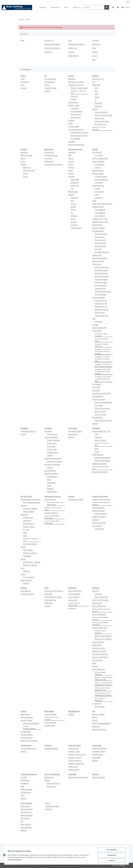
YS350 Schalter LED (101, 316)
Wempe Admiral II (53, 783)
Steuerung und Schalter (79, 135)
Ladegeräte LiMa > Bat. (100, 222)
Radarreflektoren (50, 722)
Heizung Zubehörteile (76, 499)
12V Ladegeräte (100, 210)
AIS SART (24, 777)
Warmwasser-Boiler (75, 431)
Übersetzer (99, 594)
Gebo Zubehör (76, 117)
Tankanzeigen (97, 331)
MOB (22, 786)
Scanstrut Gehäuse (51, 513)
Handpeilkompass (98, 508)
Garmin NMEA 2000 (99, 614)
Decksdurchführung (102, 121)
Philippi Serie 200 (101, 303)
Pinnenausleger (74, 126)
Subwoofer (72, 608)
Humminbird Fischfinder (53, 458)
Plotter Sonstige (26, 580)
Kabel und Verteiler (101, 597)
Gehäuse (24, 830)
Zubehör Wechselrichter (103, 420)
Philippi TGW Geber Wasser (101, 340)
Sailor (97, 448)
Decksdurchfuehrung (76, 85)
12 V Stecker (99, 155)
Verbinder (98, 249)
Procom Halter (100, 118)
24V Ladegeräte (100, 213)
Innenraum (48, 158)
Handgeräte (27, 556)
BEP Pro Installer (98, 173)
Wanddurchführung (102, 252)
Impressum (48, 52)
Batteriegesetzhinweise (76, 44)
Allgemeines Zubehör (100, 464)
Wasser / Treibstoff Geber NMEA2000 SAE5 (104, 679)
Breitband (98, 106)
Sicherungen (97, 264)
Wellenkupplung (50, 600)
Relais (23, 85)
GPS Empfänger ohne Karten (30, 499)
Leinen (71, 123)
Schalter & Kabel (98, 261)
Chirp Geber (51, 446)
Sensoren (72, 176)
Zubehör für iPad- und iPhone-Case (55, 503)
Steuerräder (96, 757)
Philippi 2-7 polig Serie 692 (79, 92)
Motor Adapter (100, 707)
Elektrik (95, 717)
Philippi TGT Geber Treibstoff (101, 335)
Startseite (43, 7)
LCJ (72, 213)
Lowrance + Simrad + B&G (102, 444)
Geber (49, 480)
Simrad (71, 161)
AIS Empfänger (50, 82)
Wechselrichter (97, 417)
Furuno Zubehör (29, 577)
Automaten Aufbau (101, 270)
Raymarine (24, 152)
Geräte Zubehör (29, 511)
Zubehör (24, 88)
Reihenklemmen (100, 243)
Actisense (95, 591)
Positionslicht (49, 152)
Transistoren (25, 818)
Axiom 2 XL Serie (29, 527)
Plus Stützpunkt (100, 240)
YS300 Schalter (100, 313)
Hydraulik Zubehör (99, 751)
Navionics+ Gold (74, 751)
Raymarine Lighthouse (76, 763)
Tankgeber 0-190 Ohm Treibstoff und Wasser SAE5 (102, 359)
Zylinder (95, 760)
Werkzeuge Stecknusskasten (78, 777)
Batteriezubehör (98, 170)
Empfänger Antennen (28, 431)
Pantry (48, 803)
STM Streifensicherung (103, 291)
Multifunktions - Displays (32, 562)
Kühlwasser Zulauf (27, 594)
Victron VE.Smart (100, 414)
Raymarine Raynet (99, 648)
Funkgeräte (24, 783)
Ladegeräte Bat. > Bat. (100, 219)
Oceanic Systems (98, 642)
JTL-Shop (122, 865)
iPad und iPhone (50, 499)
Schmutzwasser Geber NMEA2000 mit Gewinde (103, 694)
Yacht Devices (99, 192)
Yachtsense (99, 198)
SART (22, 795)
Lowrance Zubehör (51, 474)
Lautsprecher (73, 600)
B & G (22, 568)
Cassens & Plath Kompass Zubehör (101, 503)
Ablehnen (112, 861)
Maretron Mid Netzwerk (103, 636)
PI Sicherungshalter (101, 179)
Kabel (94, 201)
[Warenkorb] (126, 7)
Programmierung (50, 88)
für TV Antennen (100, 124)
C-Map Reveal (73, 766)
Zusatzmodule (52, 492)
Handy (97, 97)
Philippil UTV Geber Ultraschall (101, 345)
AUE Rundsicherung (102, 267)
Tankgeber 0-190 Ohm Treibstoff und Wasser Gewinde (102, 352)
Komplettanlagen (50, 714)
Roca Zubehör (76, 139)
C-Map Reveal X (74, 770)
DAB (96, 88)
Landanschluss (97, 225)
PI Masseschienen (101, 176)
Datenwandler (97, 603)
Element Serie (28, 518)
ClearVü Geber (52, 449)
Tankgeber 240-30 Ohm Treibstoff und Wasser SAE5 (103, 379)
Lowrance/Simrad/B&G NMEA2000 (100, 624)
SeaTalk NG (75, 183)
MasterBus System (99, 228)
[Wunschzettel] (118, 7)
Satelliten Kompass (99, 517)
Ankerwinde (25, 82)
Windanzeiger (73, 192)
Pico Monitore (99, 164)
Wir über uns (49, 40)
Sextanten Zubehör (99, 523)
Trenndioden (97, 384)
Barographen (49, 777)
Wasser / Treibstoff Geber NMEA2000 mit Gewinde (104, 684)
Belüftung (72, 79)
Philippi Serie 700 (101, 306)
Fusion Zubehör (74, 597)
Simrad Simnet (97, 660)
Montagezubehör (98, 231)
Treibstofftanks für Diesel (53, 597)
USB (72, 189)
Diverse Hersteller (98, 714)
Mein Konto (55, 7)
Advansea (74, 216)
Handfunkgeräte (98, 455)
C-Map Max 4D (73, 748)
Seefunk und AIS (98, 79)
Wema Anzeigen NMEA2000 (100, 673)
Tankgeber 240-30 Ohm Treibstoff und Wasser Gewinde (103, 372)
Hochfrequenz (26, 806)
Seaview (74, 99)
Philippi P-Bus (97, 255)
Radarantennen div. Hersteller (51, 718)
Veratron (71, 167)
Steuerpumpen (97, 754)
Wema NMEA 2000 (99, 669)
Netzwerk (50, 489)
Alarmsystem (25, 780)
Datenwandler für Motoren (54, 591)
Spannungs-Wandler (99, 328)
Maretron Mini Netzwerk (103, 639)
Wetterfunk (99, 103)
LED (22, 821)
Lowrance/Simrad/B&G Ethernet (100, 618)
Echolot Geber (52, 443)
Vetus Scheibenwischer (76, 145)
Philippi (71, 173)
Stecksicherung (100, 288)
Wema (70, 170)
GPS (94, 82)
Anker (23, 79)
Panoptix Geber (52, 452)
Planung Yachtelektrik (100, 258)
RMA (94, 60)
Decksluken (75, 108)
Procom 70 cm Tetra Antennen (99, 128)
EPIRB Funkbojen (26, 789)
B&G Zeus (26, 571)
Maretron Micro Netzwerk (100, 632)
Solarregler (99, 322)
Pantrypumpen (26, 732)
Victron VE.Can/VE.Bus (102, 408)
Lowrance (24, 505)
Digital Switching (98, 186)
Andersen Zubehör (99, 777)
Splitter (47, 85)
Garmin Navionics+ (75, 760)
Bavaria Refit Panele (102, 310)
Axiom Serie (27, 521)
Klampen (71, 120)
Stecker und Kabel (101, 112)
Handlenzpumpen (27, 717)
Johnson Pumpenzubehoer (29, 727)
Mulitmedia (96, 85)
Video (25, 536)
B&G (70, 155)
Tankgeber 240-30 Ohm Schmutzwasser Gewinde (103, 365)
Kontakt (76, 7)
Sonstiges (72, 142)
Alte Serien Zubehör (30, 544)
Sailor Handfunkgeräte (103, 461)
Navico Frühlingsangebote (101, 723)
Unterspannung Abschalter (102, 393)
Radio (97, 94)
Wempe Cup (51, 786)
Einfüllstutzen (73, 102)
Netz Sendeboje (50, 470)
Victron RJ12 (99, 405)
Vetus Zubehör (76, 114)
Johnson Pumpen (26, 720)
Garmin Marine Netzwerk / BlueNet (101, 610)
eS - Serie (26, 530)
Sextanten (96, 520)
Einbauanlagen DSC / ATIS (101, 431)
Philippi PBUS (97, 645)
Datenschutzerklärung (15, 860)
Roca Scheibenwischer (76, 129)
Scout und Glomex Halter (103, 115)
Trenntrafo (96, 390)
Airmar (73, 219)
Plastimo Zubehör (101, 514)
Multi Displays (28, 550)
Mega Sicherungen (101, 279)
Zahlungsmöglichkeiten (53, 44)
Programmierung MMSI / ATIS (101, 468)
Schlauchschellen (27, 738)
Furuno (23, 161)
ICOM (97, 434)
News (128, 2)
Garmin (23, 158)
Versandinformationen (52, 48)
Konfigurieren (112, 855)
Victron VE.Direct (100, 411)
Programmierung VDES (100, 472)
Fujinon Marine (52, 434)
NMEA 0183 (75, 186)
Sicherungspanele (98, 297)
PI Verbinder (99, 183)
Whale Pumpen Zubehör (29, 741)
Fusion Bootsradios (75, 591)
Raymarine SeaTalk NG (100, 657)
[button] (113, 7)
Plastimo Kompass (99, 511)
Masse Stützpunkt (101, 234)
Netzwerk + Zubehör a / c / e (32, 540)
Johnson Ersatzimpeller (31, 723)
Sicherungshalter (101, 246)
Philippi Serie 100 (101, 300)
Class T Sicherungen (102, 276)
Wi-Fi (96, 91)
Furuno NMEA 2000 (99, 606)
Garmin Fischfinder (51, 437)
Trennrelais (96, 387)
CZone (97, 195)
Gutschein (49, 809)
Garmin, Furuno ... (101, 440)
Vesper (97, 452)
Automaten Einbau (101, 273)
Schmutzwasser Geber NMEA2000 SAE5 (102, 689)
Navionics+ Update (75, 757)
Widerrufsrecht (74, 56)
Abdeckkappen (52, 477)
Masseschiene (100, 237)
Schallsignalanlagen (52, 806)
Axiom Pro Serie (29, 524)
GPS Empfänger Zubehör (32, 502)
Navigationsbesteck (51, 748)
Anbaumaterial (76, 228)
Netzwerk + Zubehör (30, 508)
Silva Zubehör (99, 529)
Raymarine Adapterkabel (103, 402)
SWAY (94, 663)
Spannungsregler (27, 815)
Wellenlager (49, 603)
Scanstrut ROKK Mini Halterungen (52, 522)
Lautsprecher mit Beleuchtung (74, 604)
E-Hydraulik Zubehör (99, 748)
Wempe (47, 780)
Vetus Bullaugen (76, 111)
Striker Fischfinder (53, 440)
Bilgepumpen (25, 714)
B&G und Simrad (26, 155)
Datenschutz (73, 48)
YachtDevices (97, 704)
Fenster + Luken (74, 105)
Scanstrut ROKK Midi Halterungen (52, 517)
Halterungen (51, 483)
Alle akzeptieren (112, 850)
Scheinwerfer (49, 161)
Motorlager (48, 594)
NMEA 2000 (75, 179)
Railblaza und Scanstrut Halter (53, 509)
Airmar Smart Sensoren (100, 600)
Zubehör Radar (50, 726)
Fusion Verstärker (74, 594)
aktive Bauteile (26, 824)
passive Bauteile (26, 827)
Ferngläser (48, 431)
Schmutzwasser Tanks (28, 748)
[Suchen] (94, 7)
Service (95, 56)
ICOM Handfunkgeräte (102, 458)
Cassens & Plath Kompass (101, 499)
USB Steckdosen (98, 396)
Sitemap (71, 52)
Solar (94, 319)
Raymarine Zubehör (99, 729)
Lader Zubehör (100, 216)
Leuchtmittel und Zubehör (54, 164)
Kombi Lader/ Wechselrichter (102, 204)
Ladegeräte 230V (98, 207)
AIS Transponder (50, 79)
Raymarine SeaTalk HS (100, 654)
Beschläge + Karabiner (76, 82)
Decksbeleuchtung (51, 155)
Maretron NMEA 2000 (100, 628)
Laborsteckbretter (27, 809)
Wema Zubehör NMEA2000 (100, 699)
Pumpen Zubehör (27, 735)
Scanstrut (74, 96)
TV (95, 100)
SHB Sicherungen (101, 282)
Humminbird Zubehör (55, 461)
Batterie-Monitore (98, 161)
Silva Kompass (97, 526)
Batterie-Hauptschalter (100, 158)
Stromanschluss (26, 812)
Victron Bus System (99, 399)
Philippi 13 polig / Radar (79, 88)
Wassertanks (73, 434)
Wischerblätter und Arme (80, 132)
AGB (70, 40)
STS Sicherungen (101, 294)
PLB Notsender (26, 792)
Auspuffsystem (26, 591)
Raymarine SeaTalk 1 (99, 651)
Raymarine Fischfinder (52, 464)
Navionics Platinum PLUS (77, 754)
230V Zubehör (97, 152)
